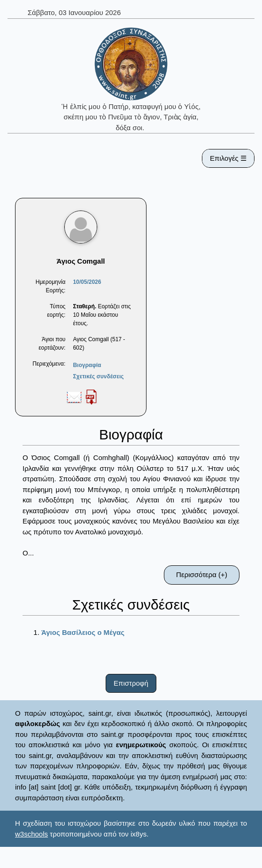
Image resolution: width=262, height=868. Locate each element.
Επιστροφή (131, 683)
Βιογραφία (87, 365)
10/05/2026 (87, 282)
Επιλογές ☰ (228, 158)
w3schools (31, 834)
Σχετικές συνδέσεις (98, 376)
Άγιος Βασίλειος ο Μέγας (83, 632)
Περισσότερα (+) (202, 575)
